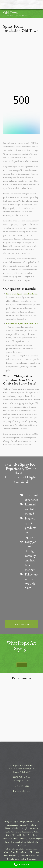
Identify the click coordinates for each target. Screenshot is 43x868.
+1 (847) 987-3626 (21, 764)
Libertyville (10, 827)
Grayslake (31, 816)
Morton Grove (10, 830)
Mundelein (34, 830)
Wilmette (33, 840)
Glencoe (15, 816)
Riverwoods (31, 837)
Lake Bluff (33, 820)
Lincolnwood (32, 827)
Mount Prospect (23, 830)
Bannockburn (27, 810)
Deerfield (23, 813)
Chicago (15, 813)
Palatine (32, 833)
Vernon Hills (14, 840)
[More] (22, 643)
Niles (6, 833)
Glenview (22, 816)
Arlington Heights (13, 810)
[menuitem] (37, 5)
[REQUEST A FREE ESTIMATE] (21, 602)
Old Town (10, 13)
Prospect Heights (19, 837)
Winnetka (21, 844)
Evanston (7, 816)
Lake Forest (21, 823)
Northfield (24, 833)
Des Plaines (32, 813)
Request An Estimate (21, 769)
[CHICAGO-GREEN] (18, 5)
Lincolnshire (20, 827)
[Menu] (37, 5)
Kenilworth (24, 820)
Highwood (14, 820)
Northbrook (14, 833)
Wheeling (24, 840)
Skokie (6, 840)
